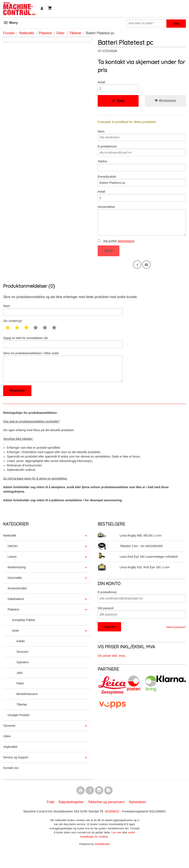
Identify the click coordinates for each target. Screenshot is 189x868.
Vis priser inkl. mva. (112, 670)
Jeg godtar (116, 250)
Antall (101, 82)
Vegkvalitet (10, 761)
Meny (10, 23)
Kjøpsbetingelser (71, 817)
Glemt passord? (176, 641)
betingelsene (126, 250)
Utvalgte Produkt (19, 729)
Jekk (20, 687)
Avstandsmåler (17, 603)
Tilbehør (22, 719)
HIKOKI (13, 560)
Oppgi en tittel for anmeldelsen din (63, 353)
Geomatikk (15, 592)
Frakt (50, 817)
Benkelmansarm (27, 708)
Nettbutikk (10, 550)
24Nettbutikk (102, 860)
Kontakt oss (11, 782)
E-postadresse (142, 153)
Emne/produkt (142, 185)
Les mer (117, 848)
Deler (16, 645)
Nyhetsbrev (138, 817)
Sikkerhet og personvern (106, 817)
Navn (142, 137)
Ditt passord (106, 623)
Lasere (12, 571)
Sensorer (22, 666)
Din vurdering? (13, 332)
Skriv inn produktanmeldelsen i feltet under (63, 380)
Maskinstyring (17, 582)
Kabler (21, 655)
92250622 (113, 827)
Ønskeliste (165, 102)
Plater (20, 698)
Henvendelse (142, 228)
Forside (9, 33)
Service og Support (16, 772)
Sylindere (23, 677)
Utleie (7, 751)
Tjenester (9, 740)
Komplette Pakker (24, 634)
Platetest (13, 624)
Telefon (142, 169)
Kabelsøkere (16, 613)
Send (109, 260)
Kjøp (118, 102)
